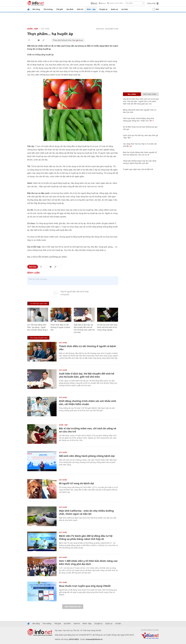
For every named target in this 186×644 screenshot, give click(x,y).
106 (129, 146)
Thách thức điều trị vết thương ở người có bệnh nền (60, 327)
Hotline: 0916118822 (115, 3)
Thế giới (60, 9)
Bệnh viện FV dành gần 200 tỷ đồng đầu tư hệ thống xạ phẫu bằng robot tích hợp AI (86, 537)
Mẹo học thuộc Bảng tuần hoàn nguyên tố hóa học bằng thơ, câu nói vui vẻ (140, 153)
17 (152, 121)
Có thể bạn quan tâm (39, 303)
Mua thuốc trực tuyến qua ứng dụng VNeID (85, 586)
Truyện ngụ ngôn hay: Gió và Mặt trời (138, 169)
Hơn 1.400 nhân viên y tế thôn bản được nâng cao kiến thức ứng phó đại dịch (88, 562)
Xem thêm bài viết (73, 607)
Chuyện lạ (103, 9)
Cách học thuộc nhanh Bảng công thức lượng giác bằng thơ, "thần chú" (139, 120)
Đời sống (36, 9)
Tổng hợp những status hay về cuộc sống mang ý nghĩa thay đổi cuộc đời (140, 162)
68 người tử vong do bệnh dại (76, 483)
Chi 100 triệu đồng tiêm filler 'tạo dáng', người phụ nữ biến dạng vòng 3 (37, 327)
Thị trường (48, 9)
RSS (156, 9)
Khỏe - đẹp (91, 9)
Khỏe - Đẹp (33, 29)
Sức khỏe (45, 29)
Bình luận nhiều (150, 94)
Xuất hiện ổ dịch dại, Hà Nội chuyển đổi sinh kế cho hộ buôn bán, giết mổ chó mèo (87, 375)
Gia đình (70, 9)
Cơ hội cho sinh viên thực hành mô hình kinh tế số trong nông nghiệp (107, 327)
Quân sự (114, 9)
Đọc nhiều (132, 94)
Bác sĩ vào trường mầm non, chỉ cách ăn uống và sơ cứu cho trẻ (88, 430)
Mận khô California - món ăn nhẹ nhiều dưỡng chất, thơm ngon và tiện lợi (86, 512)
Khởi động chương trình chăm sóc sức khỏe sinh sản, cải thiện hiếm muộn (88, 403)
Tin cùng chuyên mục (39, 338)
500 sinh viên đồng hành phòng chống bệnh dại (87, 456)
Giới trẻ (80, 9)
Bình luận (33, 267)
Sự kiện (125, 9)
